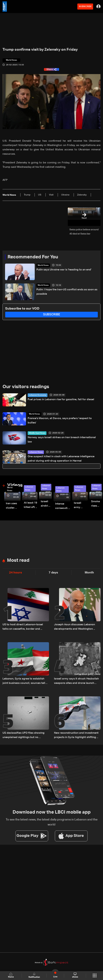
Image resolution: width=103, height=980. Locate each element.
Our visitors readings (26, 387)
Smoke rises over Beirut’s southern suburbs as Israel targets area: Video (97, 504)
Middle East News (37, 433)
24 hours (16, 573)
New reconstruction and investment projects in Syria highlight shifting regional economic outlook (76, 736)
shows (75, 975)
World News (43, 265)
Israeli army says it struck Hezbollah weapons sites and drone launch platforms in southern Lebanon (76, 681)
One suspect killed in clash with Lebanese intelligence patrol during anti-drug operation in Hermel (61, 459)
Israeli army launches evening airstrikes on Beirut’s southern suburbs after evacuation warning (81, 506)
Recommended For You (33, 257)
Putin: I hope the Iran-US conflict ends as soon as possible (67, 292)
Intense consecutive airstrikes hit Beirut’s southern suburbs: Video (63, 506)
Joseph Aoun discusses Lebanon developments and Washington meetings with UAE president (74, 627)
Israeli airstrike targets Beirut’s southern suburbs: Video (46, 504)
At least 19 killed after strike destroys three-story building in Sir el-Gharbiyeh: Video (31, 505)
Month (89, 573)
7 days (53, 573)
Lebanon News (36, 452)
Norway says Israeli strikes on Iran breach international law (62, 440)
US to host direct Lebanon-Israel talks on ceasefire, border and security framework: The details (23, 627)
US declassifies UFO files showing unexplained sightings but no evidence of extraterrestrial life (23, 736)
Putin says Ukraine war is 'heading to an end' (64, 270)
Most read (18, 560)
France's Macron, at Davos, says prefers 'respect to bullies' (60, 421)
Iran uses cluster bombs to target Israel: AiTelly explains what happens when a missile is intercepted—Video (13, 506)
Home (11, 975)
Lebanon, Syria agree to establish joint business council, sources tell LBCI (24, 681)
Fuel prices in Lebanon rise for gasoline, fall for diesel (61, 400)
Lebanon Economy (38, 395)
